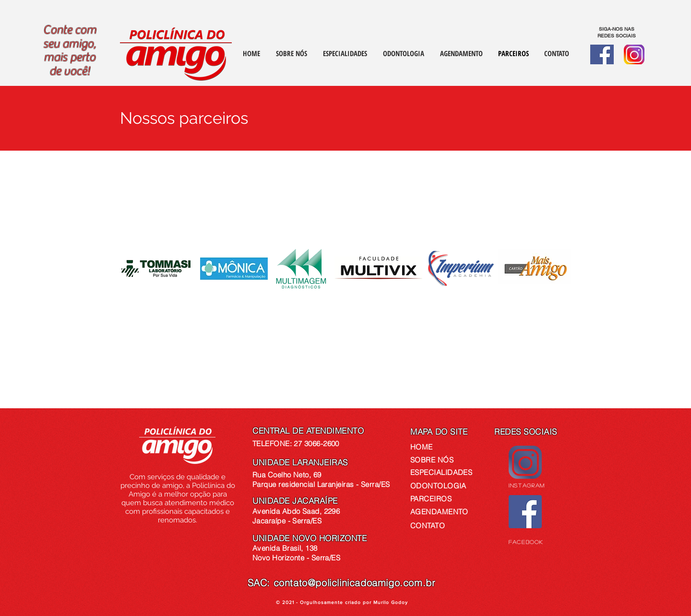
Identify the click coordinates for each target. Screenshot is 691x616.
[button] (557, 53)
